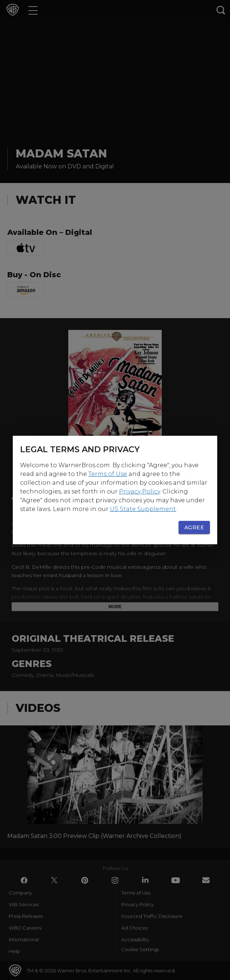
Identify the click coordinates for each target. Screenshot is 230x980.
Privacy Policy (139, 491)
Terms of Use (108, 474)
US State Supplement (143, 509)
